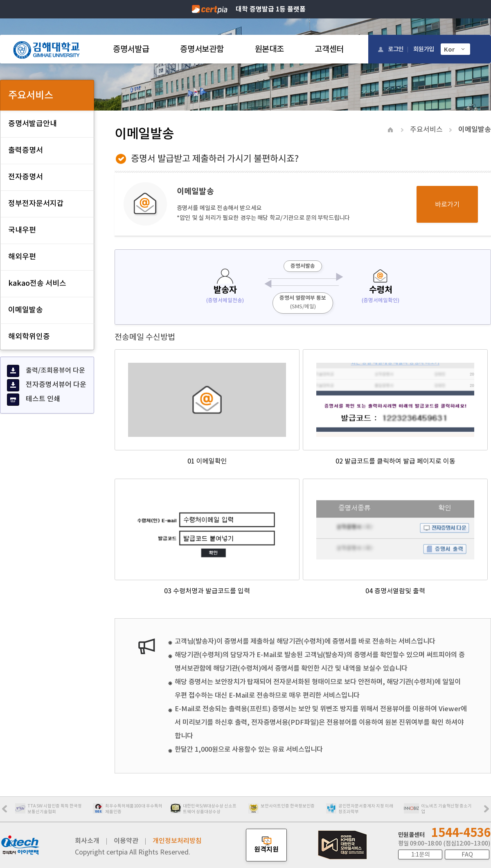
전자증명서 (26, 177)
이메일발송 (26, 310)
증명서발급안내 (33, 123)
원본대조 (269, 49)
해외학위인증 (29, 336)
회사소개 (87, 841)
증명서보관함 (202, 49)
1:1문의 (420, 854)
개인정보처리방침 (177, 841)
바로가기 (447, 204)
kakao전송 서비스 (37, 283)
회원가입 (424, 49)
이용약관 (126, 841)
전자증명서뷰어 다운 (47, 385)
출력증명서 (26, 150)
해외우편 (22, 257)
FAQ (467, 854)
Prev (9, 811)
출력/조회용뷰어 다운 (46, 371)
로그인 (396, 49)
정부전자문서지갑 (36, 203)
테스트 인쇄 (34, 400)
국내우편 (22, 230)
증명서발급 (131, 49)
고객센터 (329, 49)
